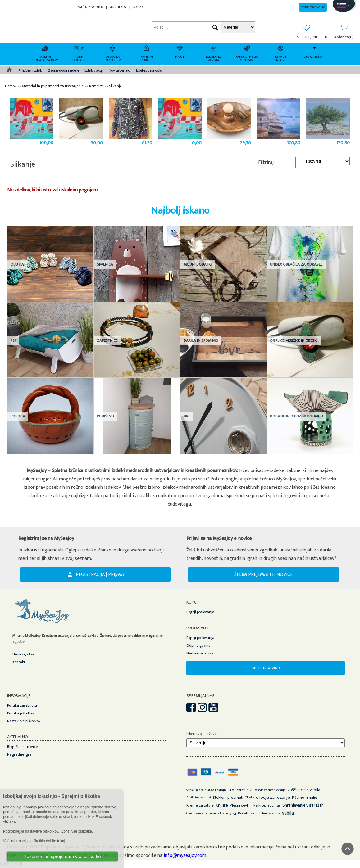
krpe (232, 790)
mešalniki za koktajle (211, 790)
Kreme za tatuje (200, 805)
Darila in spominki (199, 798)
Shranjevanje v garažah (303, 805)
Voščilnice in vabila (304, 790)
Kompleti (96, 86)
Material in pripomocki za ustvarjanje (53, 86)
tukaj (61, 841)
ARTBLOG (118, 7)
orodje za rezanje (273, 797)
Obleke (250, 798)
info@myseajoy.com (185, 855)
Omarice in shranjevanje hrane (207, 813)
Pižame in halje (304, 798)
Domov (11, 86)
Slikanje (115, 86)
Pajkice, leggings (267, 805)
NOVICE (139, 7)
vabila (288, 813)
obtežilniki (244, 790)
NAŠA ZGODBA (90, 7)
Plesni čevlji (240, 805)
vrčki (190, 790)
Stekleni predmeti (228, 798)
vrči (233, 813)
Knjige (222, 805)
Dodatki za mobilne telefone (259, 813)
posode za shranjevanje (270, 790)
